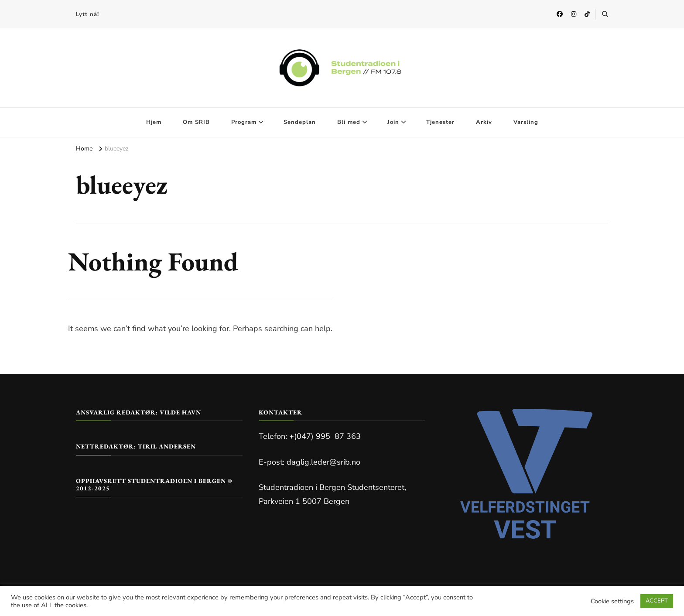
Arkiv (484, 122)
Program (244, 122)
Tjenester (440, 122)
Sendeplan (300, 122)
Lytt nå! (87, 14)
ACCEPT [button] (657, 601)
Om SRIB (196, 122)
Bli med (349, 122)
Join (393, 122)
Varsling (526, 122)
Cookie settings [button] (612, 601)
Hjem (154, 122)
